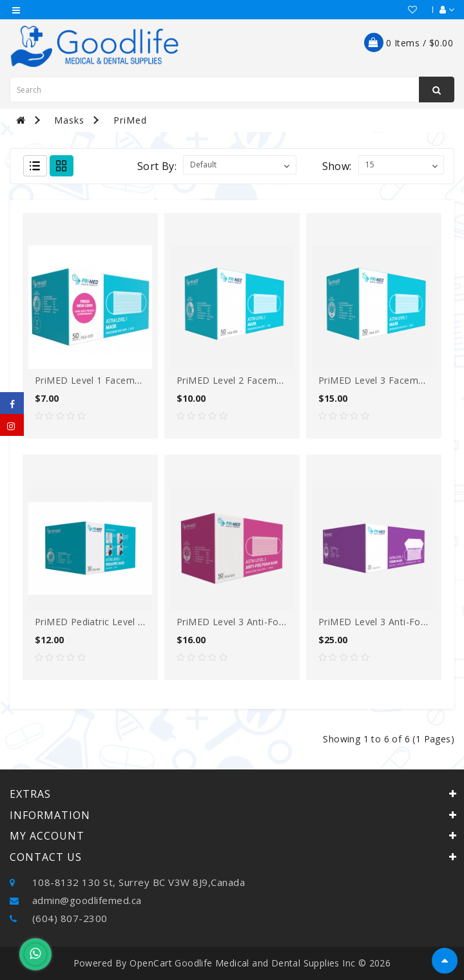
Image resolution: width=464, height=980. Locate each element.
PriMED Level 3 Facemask (376, 380)
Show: (337, 166)
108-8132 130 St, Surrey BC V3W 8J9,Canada (127, 882)
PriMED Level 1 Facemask (92, 380)
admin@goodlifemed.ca (76, 900)
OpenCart (151, 963)
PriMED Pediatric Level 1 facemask (113, 622)
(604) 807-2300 (59, 918)
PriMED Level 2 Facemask (234, 380)
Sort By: (157, 166)
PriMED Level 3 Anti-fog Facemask (254, 622)
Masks (69, 120)
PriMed (130, 120)
